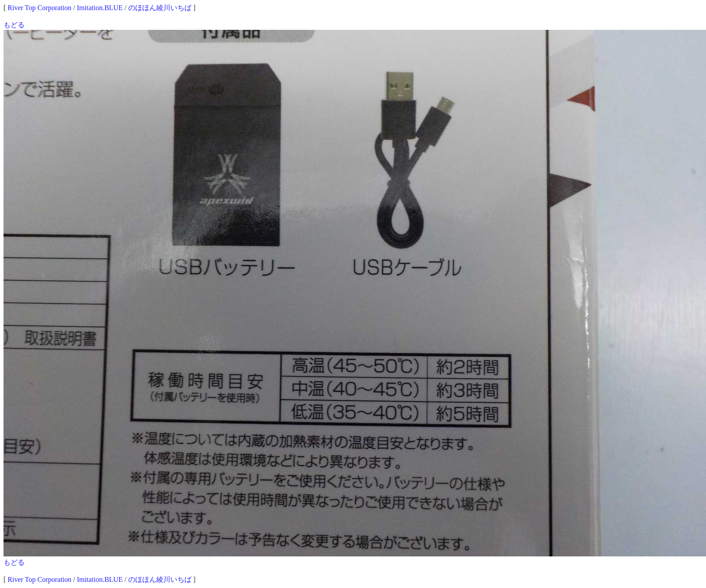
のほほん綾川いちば (160, 8)
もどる (14, 25)
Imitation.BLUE (100, 8)
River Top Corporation (39, 8)
